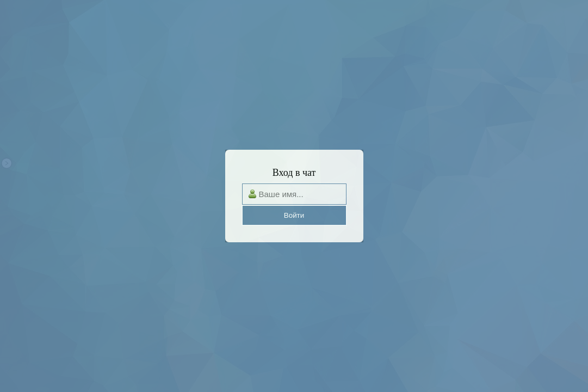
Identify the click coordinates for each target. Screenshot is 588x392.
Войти (294, 215)
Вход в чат (294, 173)
